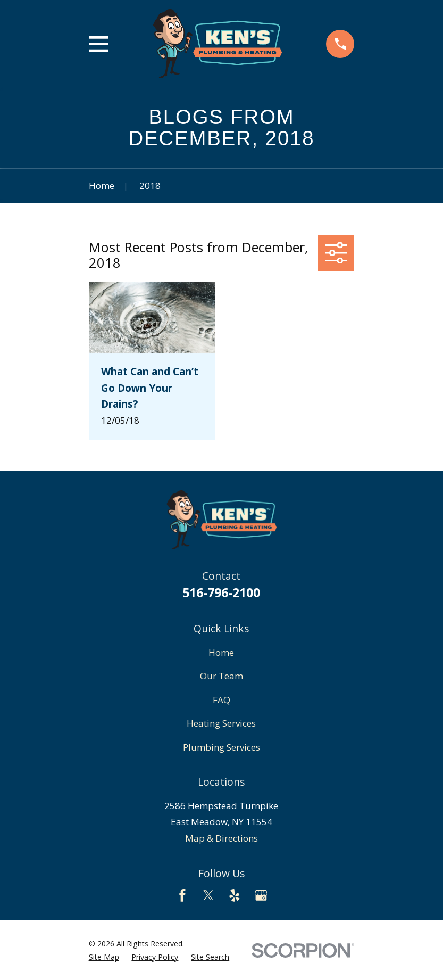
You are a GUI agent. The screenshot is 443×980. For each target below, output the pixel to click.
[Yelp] (235, 895)
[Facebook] (182, 895)
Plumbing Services (221, 747)
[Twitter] (208, 895)
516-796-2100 (221, 592)
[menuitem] (104, 957)
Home (221, 652)
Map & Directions (221, 838)
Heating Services (221, 723)
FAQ (221, 700)
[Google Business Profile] (261, 895)
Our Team (221, 676)
